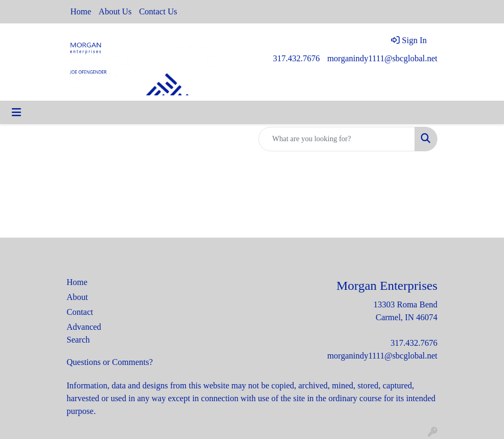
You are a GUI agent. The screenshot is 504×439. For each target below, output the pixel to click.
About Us (115, 11)
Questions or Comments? (110, 362)
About (77, 297)
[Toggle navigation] (17, 112)
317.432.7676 (296, 58)
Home (81, 11)
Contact (80, 312)
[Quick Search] (337, 139)
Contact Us (158, 11)
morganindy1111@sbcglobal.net (382, 58)
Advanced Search (84, 333)
